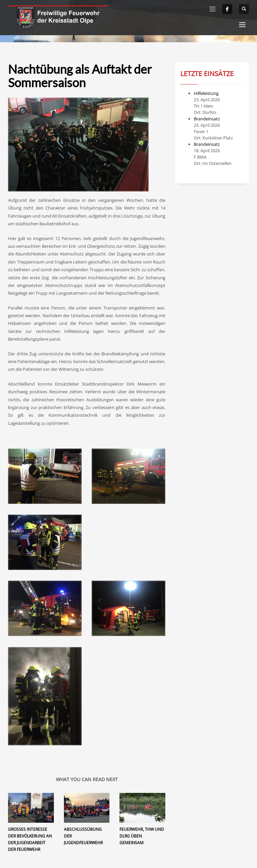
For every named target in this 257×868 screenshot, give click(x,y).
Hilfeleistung (206, 93)
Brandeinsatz (207, 119)
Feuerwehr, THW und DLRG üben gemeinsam (142, 836)
